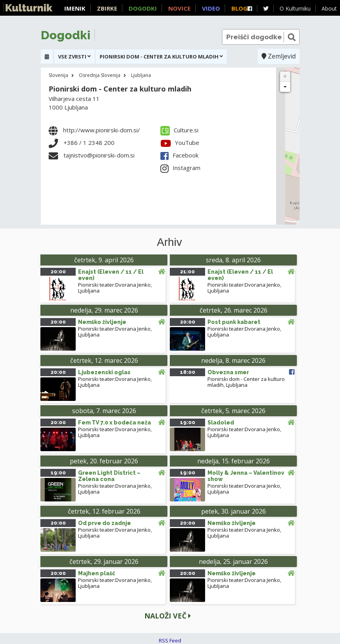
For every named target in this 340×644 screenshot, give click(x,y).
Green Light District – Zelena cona (109, 476)
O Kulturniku (295, 8)
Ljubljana (141, 75)
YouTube (180, 143)
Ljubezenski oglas (104, 372)
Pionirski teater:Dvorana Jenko (114, 285)
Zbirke (107, 8)
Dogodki (143, 8)
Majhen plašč (97, 573)
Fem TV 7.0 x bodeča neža (115, 423)
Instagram (180, 168)
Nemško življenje (102, 322)
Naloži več (168, 616)
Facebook (179, 155)
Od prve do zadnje (105, 523)
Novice (179, 8)
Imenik (75, 8)
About (329, 8)
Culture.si (179, 130)
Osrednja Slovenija (100, 75)
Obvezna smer (228, 372)
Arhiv (169, 242)
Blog (239, 8)
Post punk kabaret (234, 322)
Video (211, 8)
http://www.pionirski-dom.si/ (102, 130)
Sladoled (221, 423)
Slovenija (58, 75)
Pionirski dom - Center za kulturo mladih (120, 89)
